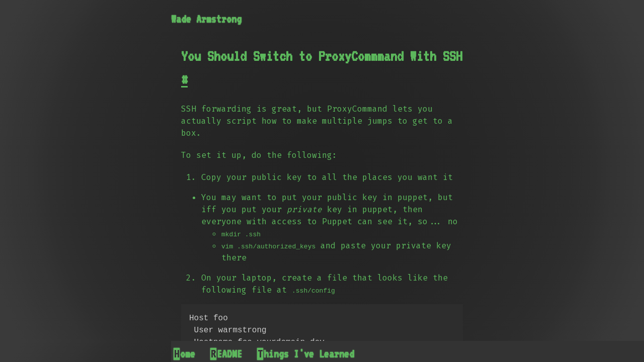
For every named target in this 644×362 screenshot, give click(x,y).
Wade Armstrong (206, 19)
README (226, 354)
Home (185, 354)
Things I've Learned (306, 354)
